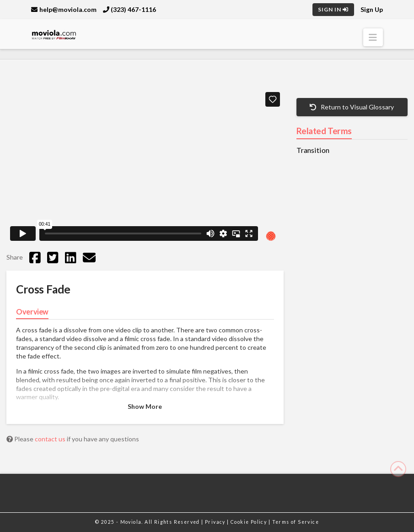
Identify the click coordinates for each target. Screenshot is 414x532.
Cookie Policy (250, 522)
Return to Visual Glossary (352, 107)
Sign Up (372, 9)
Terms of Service (296, 522)
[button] (373, 37)
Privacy (216, 522)
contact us (51, 439)
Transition (313, 150)
